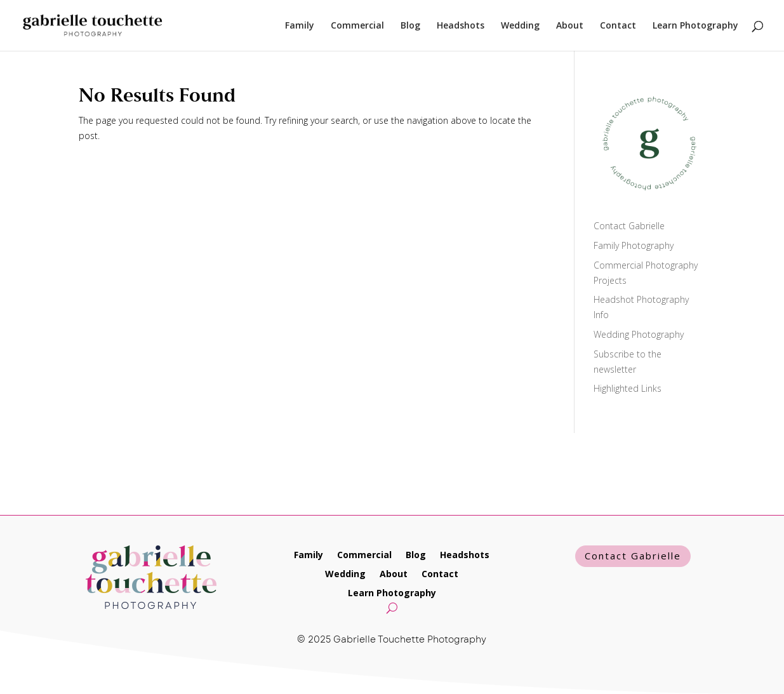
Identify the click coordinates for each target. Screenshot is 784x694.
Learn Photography (695, 26)
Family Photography (634, 245)
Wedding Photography (639, 334)
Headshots (461, 26)
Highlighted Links (628, 388)
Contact (618, 26)
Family (300, 26)
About (570, 26)
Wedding (520, 26)
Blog (410, 26)
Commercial (357, 26)
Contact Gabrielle (629, 226)
